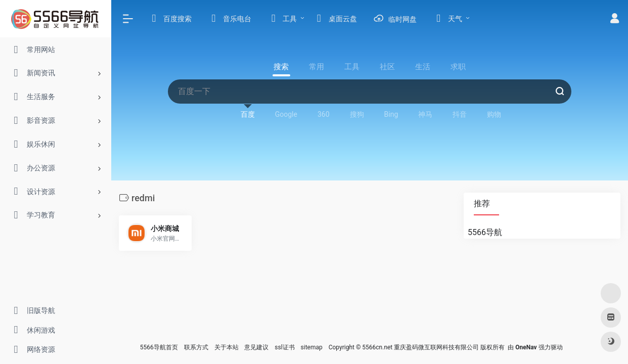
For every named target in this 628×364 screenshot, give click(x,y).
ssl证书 (284, 347)
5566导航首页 (159, 347)
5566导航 (485, 232)
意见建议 (256, 347)
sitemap (312, 347)
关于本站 (227, 347)
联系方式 (196, 347)
